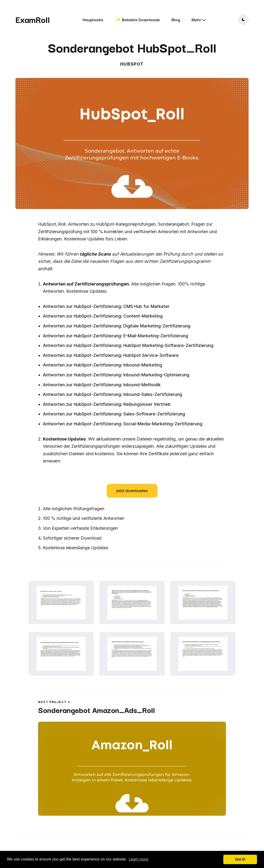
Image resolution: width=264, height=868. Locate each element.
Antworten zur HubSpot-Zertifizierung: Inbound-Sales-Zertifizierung (112, 394)
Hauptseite (93, 19)
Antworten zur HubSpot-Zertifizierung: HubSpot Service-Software (111, 355)
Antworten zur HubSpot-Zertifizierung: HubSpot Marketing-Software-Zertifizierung (128, 345)
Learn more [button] (139, 859)
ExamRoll (33, 19)
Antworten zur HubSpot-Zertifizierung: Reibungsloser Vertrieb (107, 404)
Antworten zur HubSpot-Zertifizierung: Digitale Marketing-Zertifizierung (117, 326)
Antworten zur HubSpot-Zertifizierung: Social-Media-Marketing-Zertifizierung (123, 424)
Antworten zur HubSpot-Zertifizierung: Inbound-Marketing (102, 365)
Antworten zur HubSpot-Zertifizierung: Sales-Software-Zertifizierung (114, 414)
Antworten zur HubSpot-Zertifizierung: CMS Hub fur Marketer (106, 306)
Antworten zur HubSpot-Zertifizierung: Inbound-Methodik (102, 385)
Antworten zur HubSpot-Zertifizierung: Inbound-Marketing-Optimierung (116, 375)
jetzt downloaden (132, 491)
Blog (176, 19)
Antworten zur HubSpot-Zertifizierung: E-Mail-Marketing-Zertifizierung (115, 336)
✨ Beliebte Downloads (137, 19)
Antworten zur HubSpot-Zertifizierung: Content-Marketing (103, 316)
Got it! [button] (240, 859)
